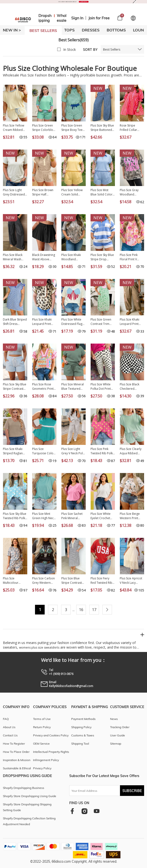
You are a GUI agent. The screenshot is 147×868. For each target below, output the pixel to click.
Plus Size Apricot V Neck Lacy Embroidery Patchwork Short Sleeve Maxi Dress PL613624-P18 (132, 581)
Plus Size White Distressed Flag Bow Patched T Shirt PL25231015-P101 (73, 322)
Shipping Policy (81, 727)
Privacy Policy (42, 768)
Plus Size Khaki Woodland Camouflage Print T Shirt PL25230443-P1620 (73, 257)
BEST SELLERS (43, 30)
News (114, 719)
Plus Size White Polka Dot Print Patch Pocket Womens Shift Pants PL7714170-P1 (103, 387)
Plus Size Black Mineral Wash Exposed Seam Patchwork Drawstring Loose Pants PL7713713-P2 (15, 257)
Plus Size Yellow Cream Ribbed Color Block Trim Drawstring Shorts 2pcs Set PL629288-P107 (15, 128)
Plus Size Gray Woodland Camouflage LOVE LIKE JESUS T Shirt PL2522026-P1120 (132, 192)
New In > (12, 30)
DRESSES (91, 30)
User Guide (118, 735)
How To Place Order (16, 752)
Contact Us (10, 735)
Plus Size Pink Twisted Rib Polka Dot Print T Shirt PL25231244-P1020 (102, 451)
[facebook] (72, 811)
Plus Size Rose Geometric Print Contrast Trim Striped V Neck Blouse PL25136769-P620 (44, 387)
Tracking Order (120, 727)
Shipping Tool (80, 744)
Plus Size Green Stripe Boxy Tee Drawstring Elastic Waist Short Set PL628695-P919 (73, 128)
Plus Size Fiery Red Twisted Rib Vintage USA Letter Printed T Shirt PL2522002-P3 (102, 581)
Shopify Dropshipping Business (24, 788)
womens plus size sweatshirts (39, 647)
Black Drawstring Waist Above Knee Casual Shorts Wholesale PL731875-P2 (44, 257)
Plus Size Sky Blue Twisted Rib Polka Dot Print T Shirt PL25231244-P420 (15, 516)
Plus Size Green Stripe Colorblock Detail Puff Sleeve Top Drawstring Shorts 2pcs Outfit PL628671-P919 (44, 128)
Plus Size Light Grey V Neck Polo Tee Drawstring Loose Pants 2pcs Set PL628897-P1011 (73, 451)
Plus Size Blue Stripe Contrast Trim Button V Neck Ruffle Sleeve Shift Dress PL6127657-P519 (73, 581)
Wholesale (62, 18)
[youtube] (97, 811)
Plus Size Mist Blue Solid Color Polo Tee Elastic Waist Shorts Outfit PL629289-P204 (102, 192)
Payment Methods (83, 719)
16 (81, 610)
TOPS (69, 30)
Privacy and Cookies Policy (51, 735)
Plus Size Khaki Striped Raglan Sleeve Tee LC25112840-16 (14, 451)
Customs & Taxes (83, 735)
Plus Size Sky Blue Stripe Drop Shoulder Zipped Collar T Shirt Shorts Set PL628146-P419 (102, 257)
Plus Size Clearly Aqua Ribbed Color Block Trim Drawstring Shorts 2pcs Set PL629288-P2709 (132, 451)
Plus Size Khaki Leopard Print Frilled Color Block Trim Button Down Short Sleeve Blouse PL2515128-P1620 (44, 322)
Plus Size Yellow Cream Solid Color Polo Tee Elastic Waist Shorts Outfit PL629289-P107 (72, 192)
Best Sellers (112, 49)
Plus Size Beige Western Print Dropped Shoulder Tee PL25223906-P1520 (130, 516)
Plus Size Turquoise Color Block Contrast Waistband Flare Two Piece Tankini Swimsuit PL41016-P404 (44, 451)
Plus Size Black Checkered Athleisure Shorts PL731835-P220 (131, 387)
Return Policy (42, 727)
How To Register (14, 744)
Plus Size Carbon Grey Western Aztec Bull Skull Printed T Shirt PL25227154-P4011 (43, 581)
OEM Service (41, 744)
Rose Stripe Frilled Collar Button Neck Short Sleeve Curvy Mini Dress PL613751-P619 (131, 128)
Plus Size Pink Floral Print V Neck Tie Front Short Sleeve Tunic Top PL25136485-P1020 (129, 257)
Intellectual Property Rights (51, 752)
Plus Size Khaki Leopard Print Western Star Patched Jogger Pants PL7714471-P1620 (132, 322)
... (73, 610)
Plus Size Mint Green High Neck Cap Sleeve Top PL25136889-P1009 (44, 516)
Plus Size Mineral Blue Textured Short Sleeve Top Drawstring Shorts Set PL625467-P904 (73, 387)
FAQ (6, 719)
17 (94, 610)
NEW (98, 88)
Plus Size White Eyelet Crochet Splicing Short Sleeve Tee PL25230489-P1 (101, 516)
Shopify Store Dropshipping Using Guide (30, 796)
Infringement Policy (46, 760)
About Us (9, 727)
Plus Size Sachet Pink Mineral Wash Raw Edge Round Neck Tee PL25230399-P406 (73, 516)
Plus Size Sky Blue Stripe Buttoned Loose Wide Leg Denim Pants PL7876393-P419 (102, 128)
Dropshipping (45, 18)
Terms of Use (42, 719)
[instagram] (84, 811)
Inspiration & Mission (17, 760)
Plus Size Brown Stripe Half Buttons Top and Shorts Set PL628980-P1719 (44, 192)
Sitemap (116, 744)
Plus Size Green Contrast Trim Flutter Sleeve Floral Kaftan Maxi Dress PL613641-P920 (103, 322)
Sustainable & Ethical (17, 768)
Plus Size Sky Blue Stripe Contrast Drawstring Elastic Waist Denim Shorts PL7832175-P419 (15, 387)
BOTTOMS (116, 30)
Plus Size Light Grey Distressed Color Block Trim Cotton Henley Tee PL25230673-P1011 (15, 192)
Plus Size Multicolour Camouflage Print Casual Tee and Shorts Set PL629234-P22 (15, 581)
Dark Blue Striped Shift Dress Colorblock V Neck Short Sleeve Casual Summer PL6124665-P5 (15, 322)
